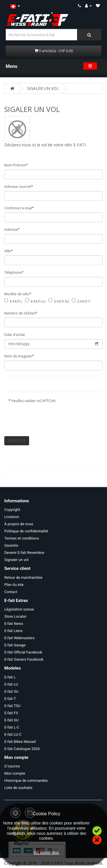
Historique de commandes (26, 781)
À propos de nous (19, 524)
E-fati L (10, 677)
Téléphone (14, 272)
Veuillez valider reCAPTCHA (34, 401)
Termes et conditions (22, 538)
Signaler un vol (16, 560)
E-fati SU (11, 691)
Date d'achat (15, 335)
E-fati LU (11, 684)
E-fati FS (11, 713)
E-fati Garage (15, 645)
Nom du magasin (19, 356)
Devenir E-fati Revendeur (24, 553)
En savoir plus (47, 853)
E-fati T (10, 699)
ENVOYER (17, 441)
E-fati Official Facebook (23, 652)
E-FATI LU (38, 301)
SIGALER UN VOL (43, 88)
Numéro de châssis (21, 313)
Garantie (11, 545)
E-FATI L (16, 301)
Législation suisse (19, 609)
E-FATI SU (62, 301)
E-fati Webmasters (19, 638)
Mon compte (15, 773)
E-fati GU (12, 720)
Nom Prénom (16, 165)
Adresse (12, 230)
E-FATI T (84, 301)
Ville (9, 251)
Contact (11, 592)
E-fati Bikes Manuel (20, 742)
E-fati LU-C (13, 734)
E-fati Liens (13, 631)
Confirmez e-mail (19, 208)
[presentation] (52, 416)
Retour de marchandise (23, 577)
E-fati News (14, 624)
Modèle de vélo (18, 294)
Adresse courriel (19, 187)
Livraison (12, 517)
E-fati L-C (12, 727)
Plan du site (14, 585)
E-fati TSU (12, 706)
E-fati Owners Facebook (24, 659)
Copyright (12, 510)
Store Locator (15, 616)
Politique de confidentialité (26, 531)
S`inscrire (12, 766)
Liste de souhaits (18, 788)
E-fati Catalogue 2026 (22, 749)
